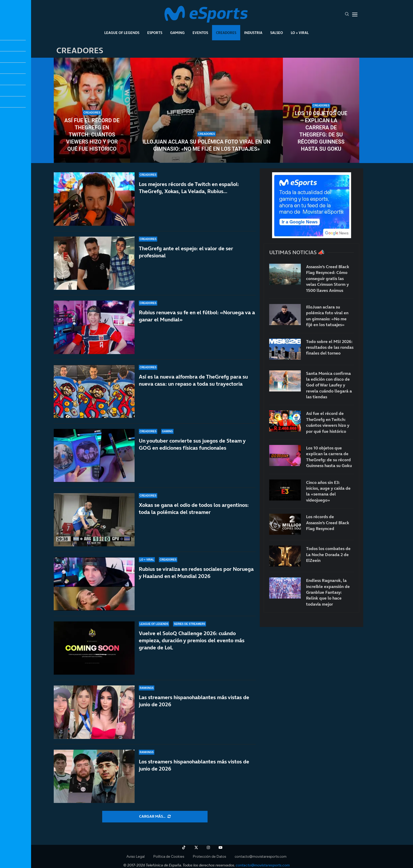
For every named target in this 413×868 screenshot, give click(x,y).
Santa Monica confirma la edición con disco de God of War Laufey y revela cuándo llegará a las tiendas (329, 385)
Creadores (226, 33)
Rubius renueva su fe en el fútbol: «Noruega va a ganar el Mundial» (197, 316)
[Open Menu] (355, 14)
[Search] (347, 14)
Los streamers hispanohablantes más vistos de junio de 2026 (194, 765)
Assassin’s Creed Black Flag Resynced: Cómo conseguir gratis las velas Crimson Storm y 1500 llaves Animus (328, 278)
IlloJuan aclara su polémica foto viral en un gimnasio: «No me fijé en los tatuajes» (206, 145)
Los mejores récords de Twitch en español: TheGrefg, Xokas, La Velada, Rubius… (189, 188)
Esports (155, 33)
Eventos (200, 33)
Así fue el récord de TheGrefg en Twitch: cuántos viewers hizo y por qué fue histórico (92, 135)
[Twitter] (196, 847)
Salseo (277, 33)
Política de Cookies (169, 856)
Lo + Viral (300, 33)
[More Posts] (155, 817)
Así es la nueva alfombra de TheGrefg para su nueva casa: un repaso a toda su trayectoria (193, 380)
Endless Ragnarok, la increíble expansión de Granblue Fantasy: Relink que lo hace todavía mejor (328, 592)
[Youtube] (220, 847)
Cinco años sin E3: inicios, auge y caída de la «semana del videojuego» (328, 491)
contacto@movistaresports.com (261, 856)
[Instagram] (208, 847)
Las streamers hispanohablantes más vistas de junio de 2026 (194, 701)
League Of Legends (122, 33)
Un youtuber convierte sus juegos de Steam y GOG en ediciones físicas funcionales (192, 444)
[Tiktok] (184, 847)
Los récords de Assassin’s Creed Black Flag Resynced (328, 523)
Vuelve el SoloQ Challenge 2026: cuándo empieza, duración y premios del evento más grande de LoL (192, 640)
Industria (253, 33)
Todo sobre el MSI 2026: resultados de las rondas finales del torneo (330, 347)
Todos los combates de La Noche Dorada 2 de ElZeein (328, 554)
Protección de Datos (209, 856)
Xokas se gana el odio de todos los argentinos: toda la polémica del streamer (194, 509)
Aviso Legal (136, 856)
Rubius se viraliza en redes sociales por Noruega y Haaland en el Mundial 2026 (196, 573)
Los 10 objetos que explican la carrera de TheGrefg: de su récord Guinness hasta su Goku (321, 131)
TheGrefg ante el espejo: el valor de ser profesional (186, 252)
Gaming (177, 33)
